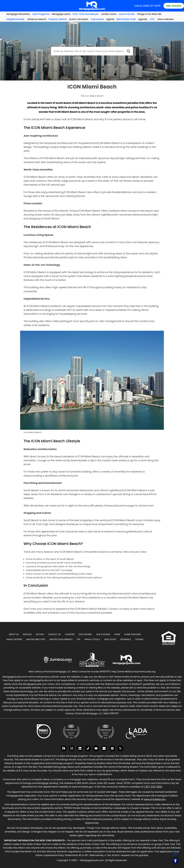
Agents (110, 19)
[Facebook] (64, 748)
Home (117, 634)
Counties (70, 634)
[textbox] (92, 51)
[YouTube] (96, 748)
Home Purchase (133, 634)
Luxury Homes (127, 14)
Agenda (143, 19)
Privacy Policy (92, 639)
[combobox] (92, 51)
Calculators (97, 19)
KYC (152, 19)
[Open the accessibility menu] (175, 861)
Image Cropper (14, 639)
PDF (79, 639)
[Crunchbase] (104, 748)
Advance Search (37, 19)
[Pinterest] (112, 748)
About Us (14, 634)
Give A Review (103, 634)
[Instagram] (72, 748)
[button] (129, 51)
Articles (27, 634)
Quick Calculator (79, 19)
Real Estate (110, 639)
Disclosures (85, 634)
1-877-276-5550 (153, 787)
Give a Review (166, 19)
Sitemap (139, 639)
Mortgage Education (18, 14)
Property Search (58, 19)
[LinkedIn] (80, 748)
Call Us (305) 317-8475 (147, 6)
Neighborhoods (15, 19)
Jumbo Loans (109, 14)
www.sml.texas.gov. (155, 799)
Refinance (126, 639)
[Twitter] (120, 748)
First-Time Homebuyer (86, 14)
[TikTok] (88, 748)
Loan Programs (41, 14)
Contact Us (54, 634)
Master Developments (61, 639)
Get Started (174, 6)
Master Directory (36, 639)
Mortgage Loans (61, 14)
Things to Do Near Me (149, 14)
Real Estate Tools (126, 19)
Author (40, 634)
